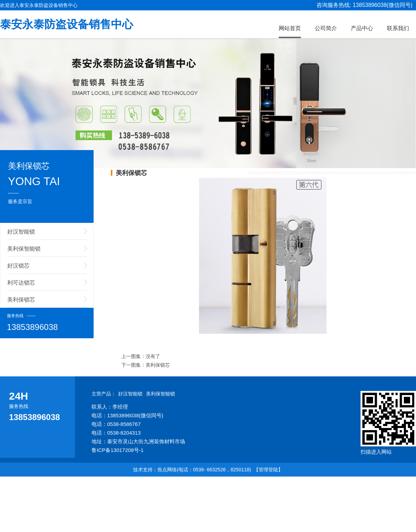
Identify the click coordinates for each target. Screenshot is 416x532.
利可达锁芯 (21, 283)
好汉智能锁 (21, 232)
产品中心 (362, 28)
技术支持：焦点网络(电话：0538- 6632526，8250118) (192, 470)
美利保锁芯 (21, 300)
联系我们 (398, 28)
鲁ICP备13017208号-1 (118, 450)
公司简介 (326, 28)
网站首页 (290, 28)
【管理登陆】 (268, 470)
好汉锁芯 (18, 266)
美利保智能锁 (24, 249)
